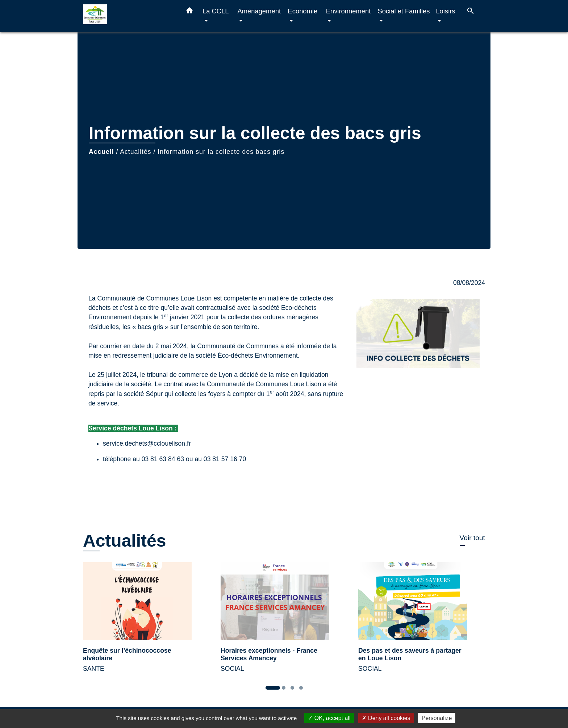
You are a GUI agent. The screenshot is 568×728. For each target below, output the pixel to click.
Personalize (437, 718)
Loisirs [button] (445, 11)
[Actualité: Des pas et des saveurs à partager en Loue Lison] (422, 622)
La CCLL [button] (216, 11)
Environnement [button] (348, 11)
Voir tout (472, 538)
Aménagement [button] (259, 11)
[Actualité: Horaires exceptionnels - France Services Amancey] (284, 622)
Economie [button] (302, 11)
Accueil (101, 152)
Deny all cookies (386, 718)
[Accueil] (128, 16)
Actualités (135, 152)
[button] (189, 12)
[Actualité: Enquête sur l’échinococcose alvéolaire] (146, 622)
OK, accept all (329, 718)
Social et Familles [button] (404, 11)
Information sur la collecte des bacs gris (221, 152)
